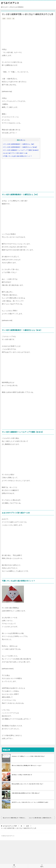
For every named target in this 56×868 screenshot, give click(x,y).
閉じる (23, 140)
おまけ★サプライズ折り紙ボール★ (15, 153)
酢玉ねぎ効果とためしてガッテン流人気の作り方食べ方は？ (28, 784)
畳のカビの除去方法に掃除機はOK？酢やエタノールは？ (27, 766)
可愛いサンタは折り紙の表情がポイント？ (17, 156)
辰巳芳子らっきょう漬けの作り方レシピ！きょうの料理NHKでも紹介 (30, 802)
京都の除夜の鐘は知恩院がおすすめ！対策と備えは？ (26, 793)
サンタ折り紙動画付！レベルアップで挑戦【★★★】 (21, 150)
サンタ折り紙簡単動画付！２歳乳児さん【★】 (19, 144)
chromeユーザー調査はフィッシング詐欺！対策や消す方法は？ (28, 756)
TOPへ (42, 866)
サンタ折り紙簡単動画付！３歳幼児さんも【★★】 (20, 147)
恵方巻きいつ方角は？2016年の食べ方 (22, 775)
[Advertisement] (28, 34)
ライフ (9, 19)
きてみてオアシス (10, 3)
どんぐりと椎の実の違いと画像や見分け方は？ (41, 818)
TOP (10, 826)
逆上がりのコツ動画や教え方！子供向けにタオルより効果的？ (15, 818)
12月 (4, 19)
